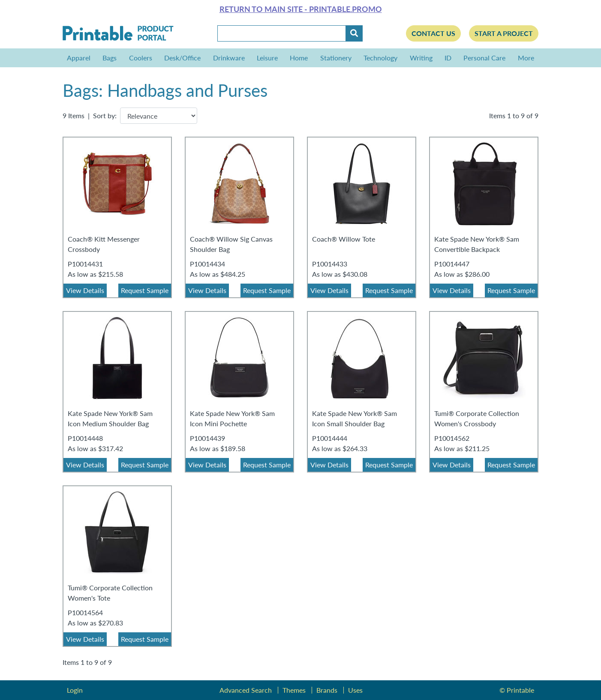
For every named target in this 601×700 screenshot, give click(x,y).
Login (75, 690)
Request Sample (145, 290)
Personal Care (484, 58)
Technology (380, 58)
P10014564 (85, 612)
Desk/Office (182, 58)
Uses (355, 690)
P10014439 (207, 438)
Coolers (141, 58)
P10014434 (207, 264)
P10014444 (330, 438)
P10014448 (85, 438)
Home (299, 58)
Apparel (79, 58)
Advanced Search (246, 690)
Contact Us (433, 33)
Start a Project (504, 33)
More (524, 58)
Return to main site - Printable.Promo (301, 9)
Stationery (336, 58)
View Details (85, 290)
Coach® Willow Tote (344, 239)
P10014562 (452, 438)
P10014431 (85, 264)
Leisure (267, 58)
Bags (110, 58)
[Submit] (354, 33)
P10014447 (452, 264)
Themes (294, 690)
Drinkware (229, 58)
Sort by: (105, 115)
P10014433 (330, 264)
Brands (327, 690)
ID (448, 58)
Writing (421, 58)
